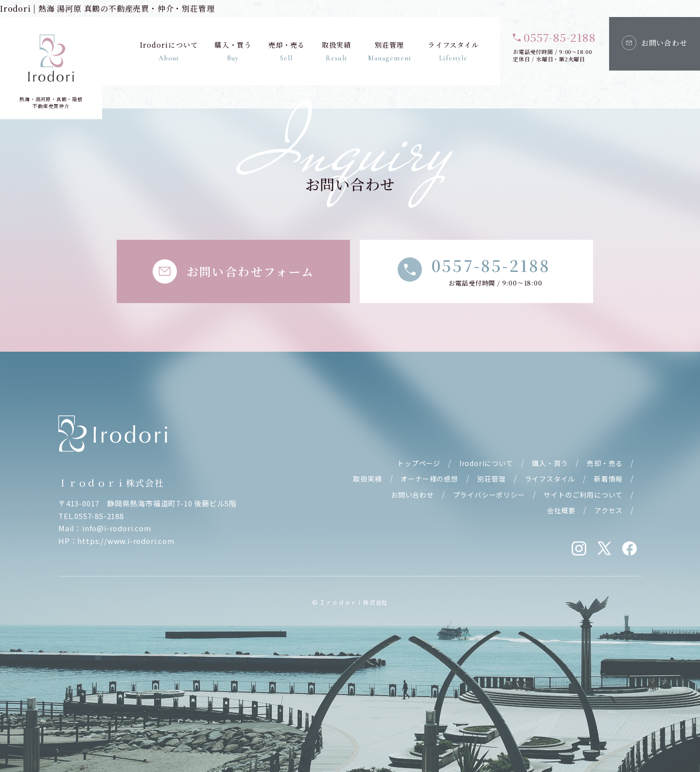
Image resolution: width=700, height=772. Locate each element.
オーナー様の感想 (429, 479)
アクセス (609, 510)
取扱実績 (336, 51)
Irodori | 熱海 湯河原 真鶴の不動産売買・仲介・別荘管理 (107, 9)
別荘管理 (389, 51)
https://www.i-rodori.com (126, 541)
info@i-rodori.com (117, 528)
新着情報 (608, 479)
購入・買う (233, 51)
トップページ (419, 463)
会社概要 (561, 510)
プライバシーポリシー (489, 495)
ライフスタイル (453, 51)
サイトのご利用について (583, 495)
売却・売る (286, 51)
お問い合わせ (412, 495)
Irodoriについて (168, 51)
